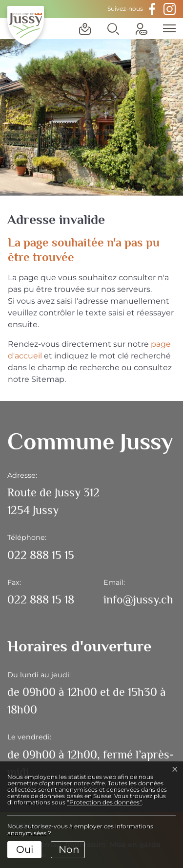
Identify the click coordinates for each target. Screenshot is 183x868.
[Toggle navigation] (166, 28)
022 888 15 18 (41, 599)
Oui (25, 849)
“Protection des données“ (104, 802)
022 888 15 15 (41, 555)
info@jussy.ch (138, 599)
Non (69, 849)
